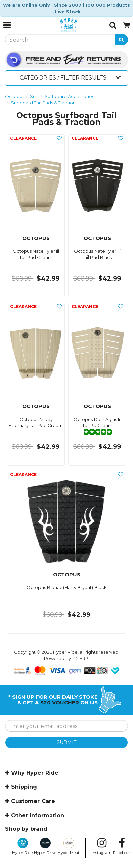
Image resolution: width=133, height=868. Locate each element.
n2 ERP (81, 658)
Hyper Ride (22, 846)
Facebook (122, 846)
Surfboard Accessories (69, 96)
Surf (34, 96)
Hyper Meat (69, 846)
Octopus (15, 96)
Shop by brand (26, 829)
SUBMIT (66, 742)
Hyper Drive (45, 846)
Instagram (102, 846)
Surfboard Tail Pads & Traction (43, 103)
